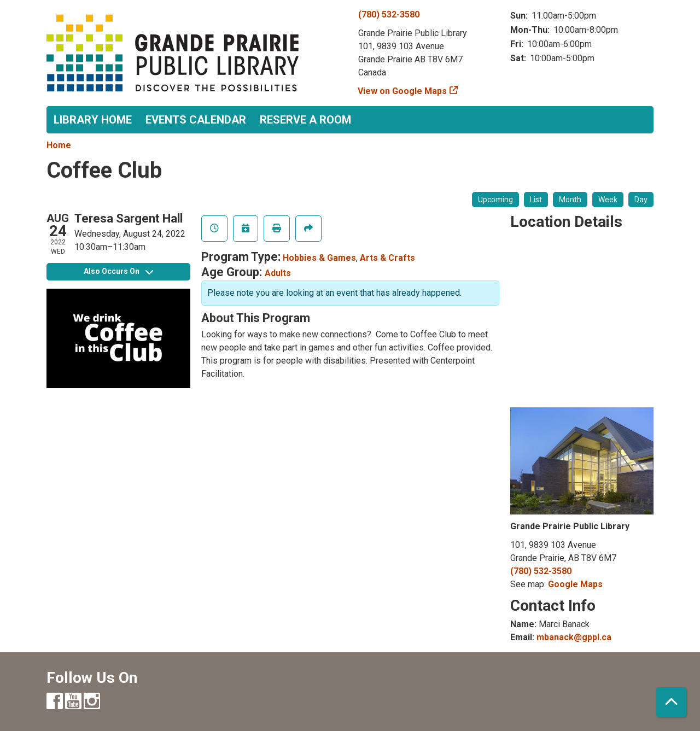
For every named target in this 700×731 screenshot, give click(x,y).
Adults (278, 273)
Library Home (93, 120)
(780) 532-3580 (389, 14)
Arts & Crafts (387, 258)
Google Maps (575, 584)
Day (641, 200)
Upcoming (495, 200)
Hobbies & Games (319, 258)
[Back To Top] (671, 702)
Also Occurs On (118, 271)
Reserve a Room (305, 120)
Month (570, 200)
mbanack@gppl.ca (574, 637)
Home (59, 145)
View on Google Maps (402, 91)
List (536, 200)
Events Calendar (196, 120)
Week (608, 200)
